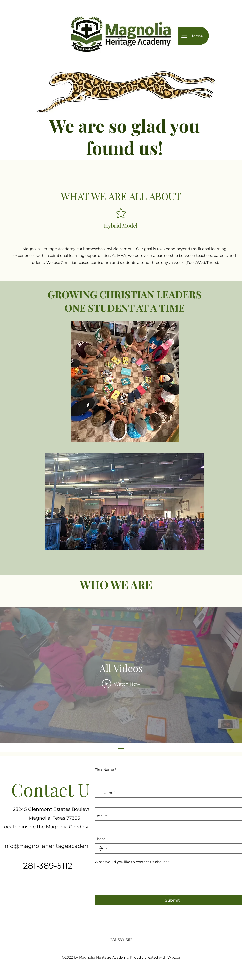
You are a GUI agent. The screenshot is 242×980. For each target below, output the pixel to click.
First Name (105, 770)
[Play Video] (121, 684)
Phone (100, 839)
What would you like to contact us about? (132, 862)
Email (101, 816)
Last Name (105, 793)
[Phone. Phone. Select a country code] (103, 849)
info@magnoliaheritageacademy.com (55, 846)
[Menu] (190, 36)
